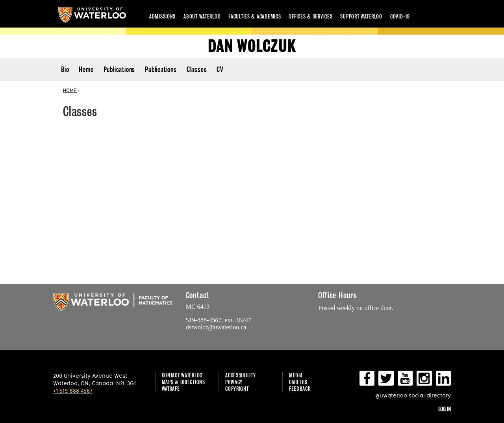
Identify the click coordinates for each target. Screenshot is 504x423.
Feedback (300, 389)
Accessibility (240, 375)
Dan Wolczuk (252, 46)
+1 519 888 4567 (73, 391)
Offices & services (310, 16)
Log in (445, 409)
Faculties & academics (255, 16)
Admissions (162, 16)
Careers (298, 382)
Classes (197, 69)
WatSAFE (171, 389)
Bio (65, 69)
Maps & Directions (183, 382)
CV (220, 69)
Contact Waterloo (183, 375)
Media (296, 375)
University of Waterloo (92, 15)
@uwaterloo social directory (413, 395)
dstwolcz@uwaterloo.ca (216, 327)
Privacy (234, 382)
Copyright (237, 389)
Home (86, 69)
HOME (70, 90)
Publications (120, 69)
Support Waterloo (361, 16)
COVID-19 (400, 16)
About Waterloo (202, 16)
